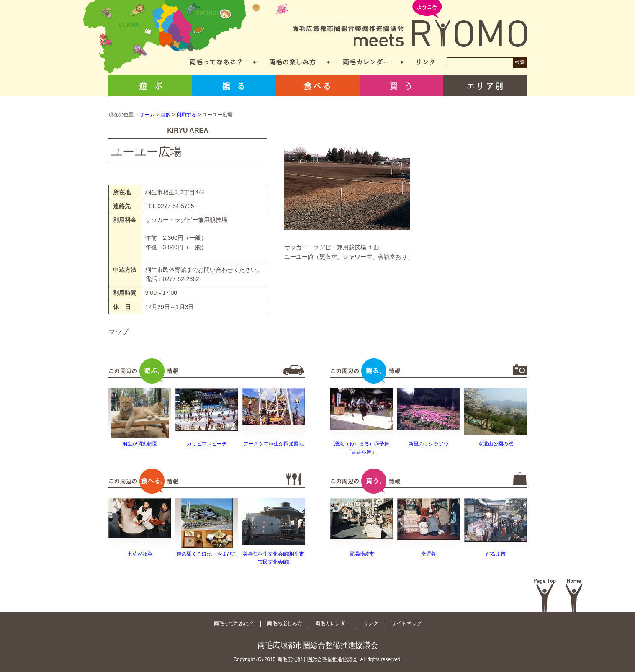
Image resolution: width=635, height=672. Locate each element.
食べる (318, 86)
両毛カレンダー (366, 62)
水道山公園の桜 (496, 444)
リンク (426, 62)
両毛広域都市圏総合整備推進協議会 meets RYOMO (410, 24)
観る (234, 86)
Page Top (545, 595)
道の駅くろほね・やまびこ (207, 554)
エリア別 (485, 86)
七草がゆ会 (140, 554)
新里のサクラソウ (429, 444)
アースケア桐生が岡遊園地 (274, 444)
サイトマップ (406, 623)
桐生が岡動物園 (140, 444)
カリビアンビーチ (207, 444)
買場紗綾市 (362, 554)
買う (401, 86)
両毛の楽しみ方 (293, 62)
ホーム (147, 115)
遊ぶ (150, 86)
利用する (186, 115)
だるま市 (496, 554)
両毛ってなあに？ (216, 62)
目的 (166, 115)
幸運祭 (429, 554)
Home (574, 595)
